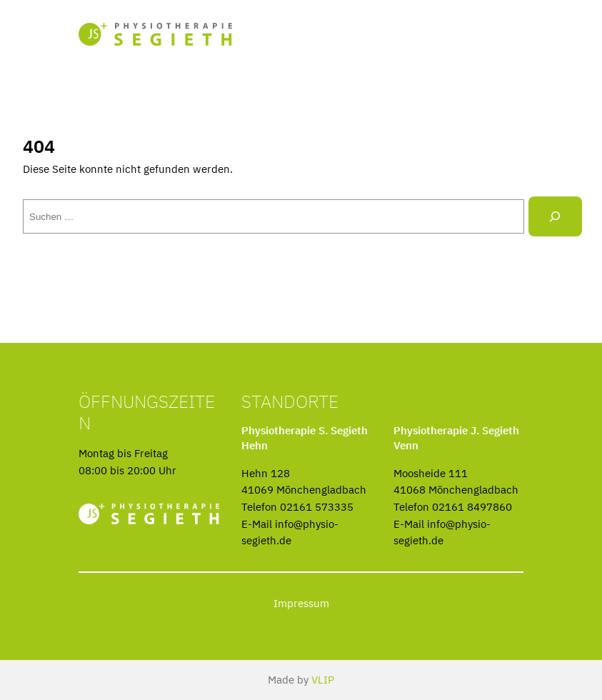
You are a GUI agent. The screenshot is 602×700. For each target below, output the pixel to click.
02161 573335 (317, 507)
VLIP (323, 680)
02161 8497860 (472, 507)
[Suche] (555, 216)
